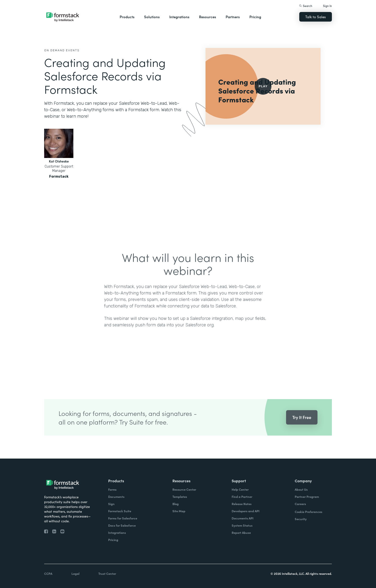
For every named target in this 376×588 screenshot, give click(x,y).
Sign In (327, 6)
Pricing (255, 17)
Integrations (179, 17)
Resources (208, 17)
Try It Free (302, 424)
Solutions (152, 17)
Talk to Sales (316, 17)
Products (127, 17)
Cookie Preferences (308, 512)
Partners (233, 17)
